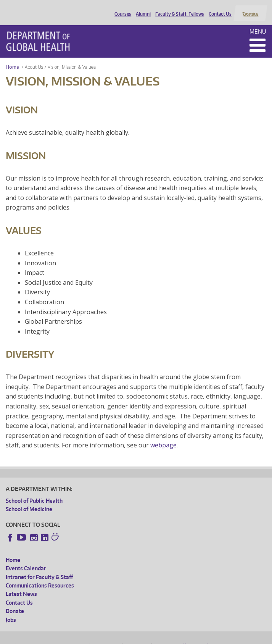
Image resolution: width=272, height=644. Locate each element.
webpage (163, 436)
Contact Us (219, 9)
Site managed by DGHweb (183, 637)
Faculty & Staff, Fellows (178, 9)
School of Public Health (34, 491)
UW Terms (137, 637)
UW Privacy (106, 637)
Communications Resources (40, 576)
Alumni (142, 9)
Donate (250, 9)
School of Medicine (29, 500)
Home (12, 58)
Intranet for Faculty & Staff (39, 568)
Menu (258, 22)
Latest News (21, 585)
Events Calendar (26, 559)
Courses (121, 9)
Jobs (11, 611)
